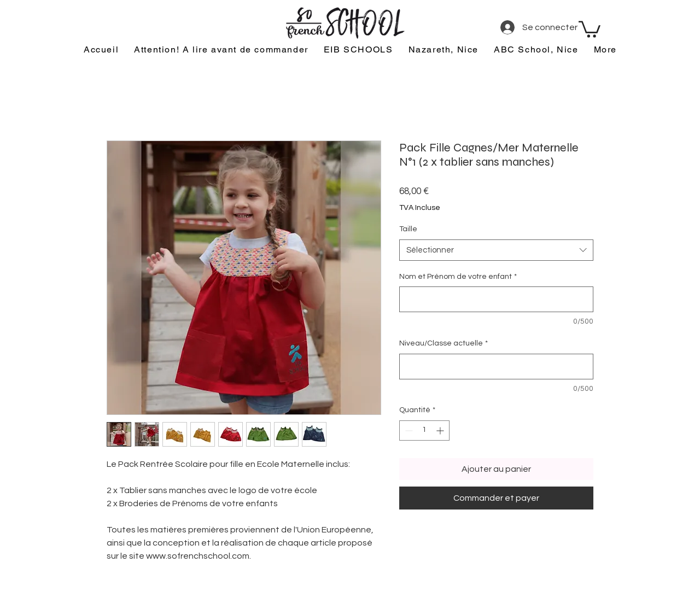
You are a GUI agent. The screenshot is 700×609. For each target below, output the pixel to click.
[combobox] (496, 250)
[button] (590, 28)
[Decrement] (408, 431)
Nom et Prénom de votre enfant (458, 277)
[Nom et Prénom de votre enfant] (496, 299)
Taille (408, 229)
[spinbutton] (424, 431)
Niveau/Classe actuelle (444, 343)
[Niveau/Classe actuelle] (496, 367)
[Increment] (441, 431)
